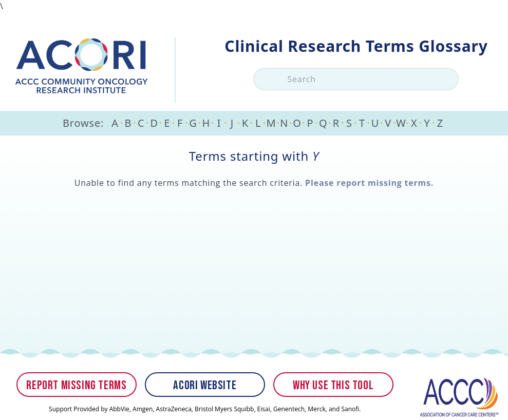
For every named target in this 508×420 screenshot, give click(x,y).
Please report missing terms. (369, 183)
